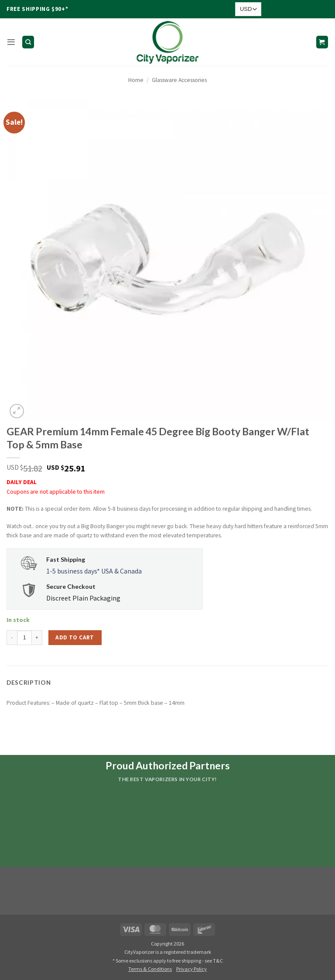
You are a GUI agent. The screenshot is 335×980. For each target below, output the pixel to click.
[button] (11, 42)
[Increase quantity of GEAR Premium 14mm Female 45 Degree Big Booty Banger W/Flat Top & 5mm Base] (37, 638)
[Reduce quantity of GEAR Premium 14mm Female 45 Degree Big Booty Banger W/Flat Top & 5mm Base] (12, 638)
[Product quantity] (24, 638)
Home (136, 80)
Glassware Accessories (179, 80)
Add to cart (75, 637)
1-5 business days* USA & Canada (94, 571)
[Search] (28, 42)
